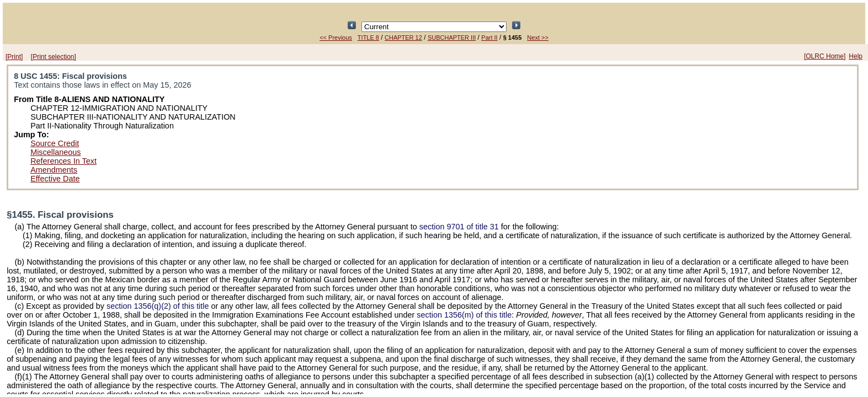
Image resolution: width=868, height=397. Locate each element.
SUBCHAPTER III (452, 37)
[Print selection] (54, 57)
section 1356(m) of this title (464, 315)
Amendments (54, 170)
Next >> (538, 37)
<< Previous (336, 37)
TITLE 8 (368, 37)
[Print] (14, 57)
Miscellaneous (55, 152)
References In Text (63, 161)
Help (856, 56)
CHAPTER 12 (403, 37)
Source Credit (55, 143)
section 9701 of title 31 (459, 227)
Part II (489, 37)
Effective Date (55, 179)
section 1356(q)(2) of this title (158, 306)
